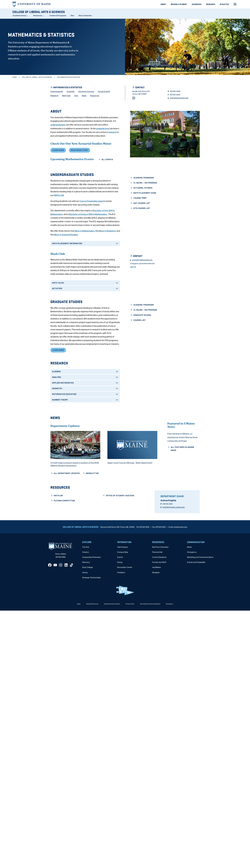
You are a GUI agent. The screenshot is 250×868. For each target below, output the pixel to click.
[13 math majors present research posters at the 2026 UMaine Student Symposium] (75, 470)
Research (211, 4)
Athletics (224, 4)
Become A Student (179, 4)
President (121, 593)
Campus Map (123, 573)
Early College (88, 588)
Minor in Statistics (107, 251)
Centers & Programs (58, 15)
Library (85, 593)
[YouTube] (55, 586)
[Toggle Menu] (234, 4)
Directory (86, 583)
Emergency (192, 573)
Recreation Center (125, 588)
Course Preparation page (91, 221)
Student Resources (92, 625)
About (163, 4)
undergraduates (58, 145)
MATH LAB (59, 216)
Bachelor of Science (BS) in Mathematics (88, 235)
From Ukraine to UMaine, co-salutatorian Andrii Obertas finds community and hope (182, 467)
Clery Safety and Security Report (150, 625)
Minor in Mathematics (85, 251)
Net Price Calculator (160, 568)
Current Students (159, 578)
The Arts (86, 568)
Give (72, 15)
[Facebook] (50, 586)
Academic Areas (19, 15)
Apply (79, 625)
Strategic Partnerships (91, 598)
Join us (133, 290)
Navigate (156, 593)
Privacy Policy (130, 625)
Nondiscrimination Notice (112, 625)
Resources (38, 15)
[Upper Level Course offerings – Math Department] (132, 468)
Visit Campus (123, 568)
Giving (120, 583)
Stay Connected (85, 15)
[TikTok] (71, 586)
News (189, 568)
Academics (197, 4)
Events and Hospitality (196, 583)
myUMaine (157, 588)
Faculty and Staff (159, 583)
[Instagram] (134, 118)
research (113, 152)
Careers (86, 573)
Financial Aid (157, 573)
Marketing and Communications (200, 578)
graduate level (103, 149)
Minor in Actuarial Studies (66, 255)
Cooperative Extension (91, 578)
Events (120, 578)
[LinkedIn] (66, 586)
